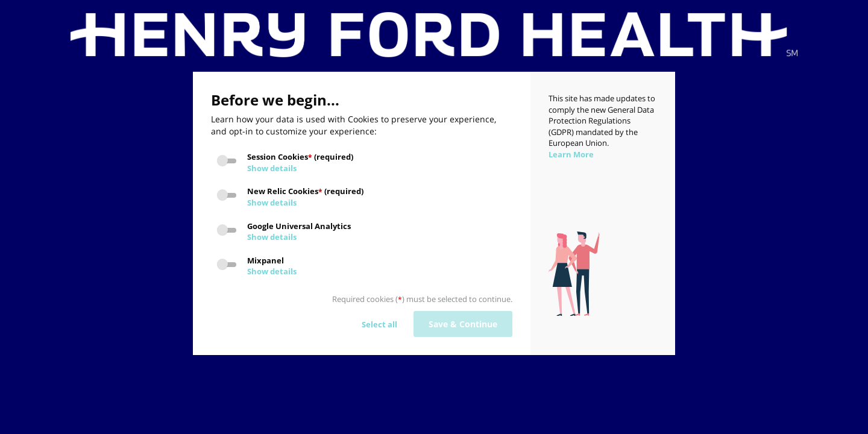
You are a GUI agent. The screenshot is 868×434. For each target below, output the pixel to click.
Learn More (571, 154)
